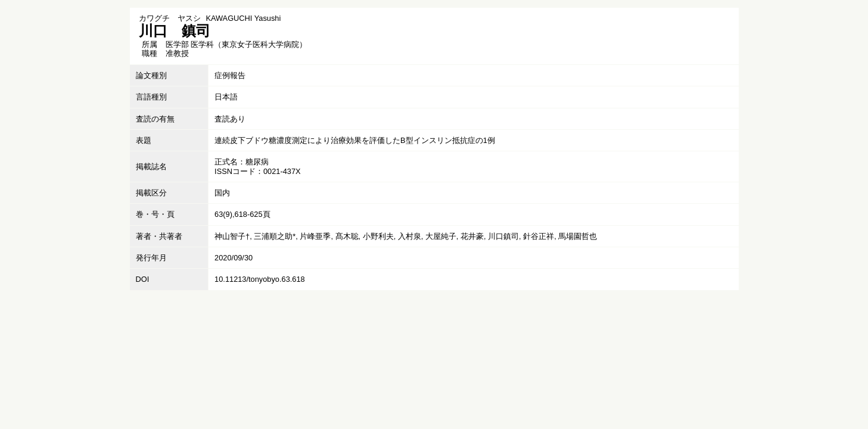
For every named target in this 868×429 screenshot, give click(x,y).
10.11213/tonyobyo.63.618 (260, 279)
